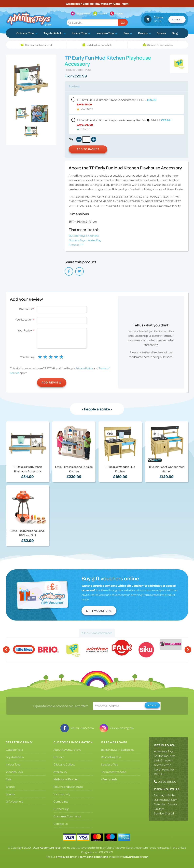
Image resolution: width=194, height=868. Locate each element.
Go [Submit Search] (123, 22)
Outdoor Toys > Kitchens (84, 236)
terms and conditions (94, 857)
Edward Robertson (136, 857)
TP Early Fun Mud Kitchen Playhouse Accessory (126, 104)
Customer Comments (67, 816)
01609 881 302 (167, 781)
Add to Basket (88, 149)
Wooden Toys (107, 33)
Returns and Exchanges (68, 787)
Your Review (26, 330)
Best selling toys (111, 757)
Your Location (25, 319)
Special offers (110, 764)
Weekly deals (109, 779)
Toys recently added (114, 772)
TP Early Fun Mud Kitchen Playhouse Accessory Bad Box (126, 125)
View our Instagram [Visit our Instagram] (117, 728)
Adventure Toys (164, 751)
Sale (128, 33)
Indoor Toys (81, 33)
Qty (71, 139)
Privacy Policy (84, 368)
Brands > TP (76, 245)
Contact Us (61, 824)
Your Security (62, 794)
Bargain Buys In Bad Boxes (118, 749)
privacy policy (65, 857)
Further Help (61, 809)
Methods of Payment (66, 779)
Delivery (59, 757)
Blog (175, 33)
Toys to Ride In (55, 33)
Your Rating (27, 357)
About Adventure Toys (67, 749)
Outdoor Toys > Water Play (85, 240)
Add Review (52, 382)
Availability (60, 772)
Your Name (26, 308)
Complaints (61, 801)
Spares (161, 33)
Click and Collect (64, 764)
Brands (145, 33)
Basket (177, 19)
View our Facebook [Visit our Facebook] (77, 728)
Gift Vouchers (99, 611)
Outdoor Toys (27, 33)
